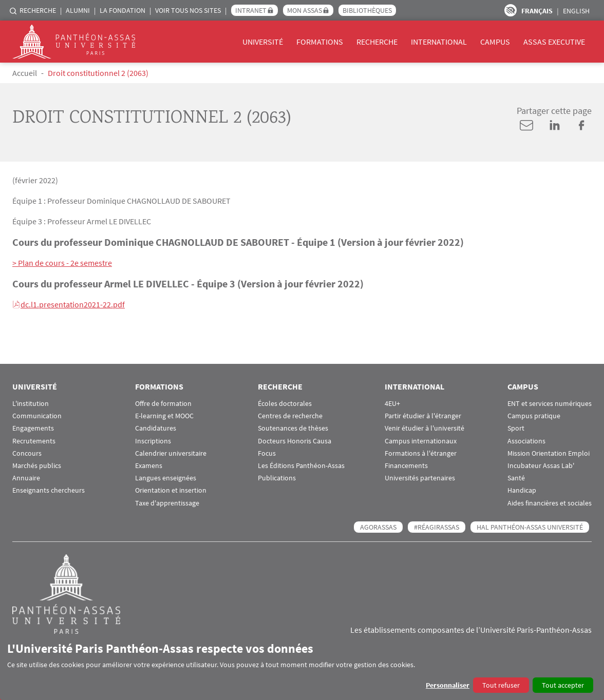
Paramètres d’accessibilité (511, 10)
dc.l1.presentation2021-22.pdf (73, 304)
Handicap (522, 490)
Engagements (33, 428)
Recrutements (34, 441)
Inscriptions (153, 441)
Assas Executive (554, 42)
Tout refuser (501, 685)
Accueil (25, 73)
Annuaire (26, 478)
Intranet (251, 10)
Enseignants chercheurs (49, 490)
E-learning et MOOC (164, 416)
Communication (37, 416)
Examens (149, 466)
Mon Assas (305, 10)
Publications (277, 478)
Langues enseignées (166, 478)
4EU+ (392, 404)
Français (537, 11)
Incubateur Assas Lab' (541, 466)
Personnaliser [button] (448, 685)
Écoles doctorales (285, 404)
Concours (27, 453)
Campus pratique (534, 416)
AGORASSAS (378, 527)
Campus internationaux (421, 441)
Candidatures (156, 428)
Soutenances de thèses (293, 428)
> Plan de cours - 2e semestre (62, 263)
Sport (516, 428)
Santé (516, 478)
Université (263, 42)
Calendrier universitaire (171, 453)
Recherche (38, 10)
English (576, 11)
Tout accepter (563, 685)
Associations (526, 441)
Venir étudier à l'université (424, 428)
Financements (406, 466)
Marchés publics (37, 466)
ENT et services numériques (550, 404)
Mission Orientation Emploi (549, 453)
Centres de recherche (290, 416)
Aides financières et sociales (550, 503)
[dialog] (302, 667)
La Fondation (122, 10)
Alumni (78, 10)
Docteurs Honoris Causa (295, 441)
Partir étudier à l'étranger (423, 416)
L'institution (31, 404)
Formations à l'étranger (421, 453)
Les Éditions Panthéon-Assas (301, 466)
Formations (320, 42)
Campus (495, 42)
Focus (267, 453)
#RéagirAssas (437, 527)
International (439, 42)
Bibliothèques (367, 10)
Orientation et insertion (171, 490)
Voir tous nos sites (188, 10)
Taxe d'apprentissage (167, 503)
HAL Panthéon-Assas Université (530, 527)
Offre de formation (163, 404)
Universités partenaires (420, 478)
